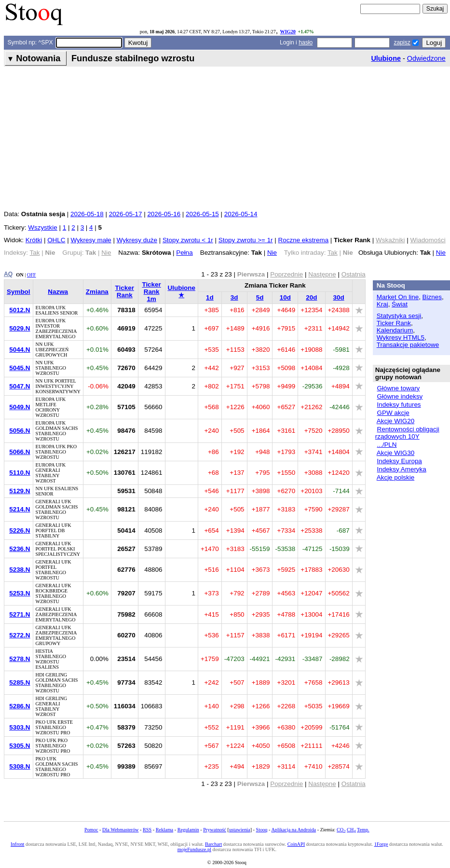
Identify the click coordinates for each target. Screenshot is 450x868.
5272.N (20, 635)
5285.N (20, 682)
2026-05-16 (164, 214)
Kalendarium (395, 330)
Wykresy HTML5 (401, 338)
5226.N (20, 530)
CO (341, 830)
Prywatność (215, 830)
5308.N (20, 766)
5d (260, 297)
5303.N (20, 727)
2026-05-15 (202, 214)
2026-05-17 (126, 214)
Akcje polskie (395, 477)
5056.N (20, 431)
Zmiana (97, 292)
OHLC (56, 240)
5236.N (20, 549)
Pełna (184, 253)
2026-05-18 (87, 214)
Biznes (432, 297)
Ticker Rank (125, 291)
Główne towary (398, 388)
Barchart (213, 844)
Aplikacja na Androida (293, 830)
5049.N (20, 407)
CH (351, 830)
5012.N (20, 310)
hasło (306, 42)
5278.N (20, 659)
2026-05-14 (241, 214)
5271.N (20, 614)
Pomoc (91, 830)
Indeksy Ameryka (401, 469)
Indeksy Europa (399, 461)
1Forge (381, 844)
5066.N (20, 452)
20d (311, 297)
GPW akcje (393, 413)
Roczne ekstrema (304, 240)
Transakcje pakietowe (408, 345)
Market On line (398, 297)
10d (285, 297)
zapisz (402, 42)
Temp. (363, 830)
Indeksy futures (399, 405)
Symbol (19, 292)
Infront (17, 844)
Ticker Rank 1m (151, 292)
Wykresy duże (137, 240)
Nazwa (58, 292)
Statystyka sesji (399, 316)
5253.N (20, 593)
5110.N (20, 473)
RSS (147, 830)
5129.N (20, 491)
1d (210, 297)
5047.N (20, 386)
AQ (8, 274)
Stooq (262, 830)
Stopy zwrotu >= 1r (246, 240)
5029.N (20, 328)
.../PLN (387, 445)
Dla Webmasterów (120, 830)
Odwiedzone (426, 58)
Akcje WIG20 (395, 421)
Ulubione (386, 58)
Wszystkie (42, 227)
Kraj (382, 304)
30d (339, 297)
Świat (400, 304)
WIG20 (288, 32)
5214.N (20, 509)
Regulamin (188, 830)
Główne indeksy (400, 396)
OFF (32, 275)
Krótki (34, 240)
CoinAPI (296, 844)
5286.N (20, 706)
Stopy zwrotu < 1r (188, 240)
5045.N (20, 368)
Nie (272, 253)
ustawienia (240, 830)
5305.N (20, 746)
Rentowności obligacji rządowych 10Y (407, 433)
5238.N (20, 570)
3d (234, 297)
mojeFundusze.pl (194, 849)
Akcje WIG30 (395, 453)
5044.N (20, 350)
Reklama (164, 830)
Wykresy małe (91, 240)
